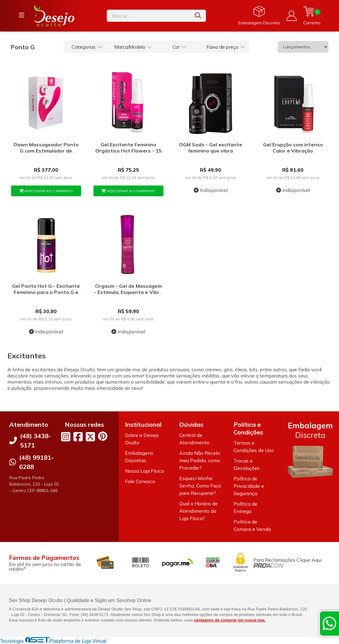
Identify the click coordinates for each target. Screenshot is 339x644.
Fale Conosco (140, 481)
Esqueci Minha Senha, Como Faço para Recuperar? (200, 486)
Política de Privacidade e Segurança (249, 486)
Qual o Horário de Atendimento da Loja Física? (198, 511)
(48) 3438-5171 (35, 440)
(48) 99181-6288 (36, 462)
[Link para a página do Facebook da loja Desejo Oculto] (78, 437)
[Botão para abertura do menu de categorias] (22, 15)
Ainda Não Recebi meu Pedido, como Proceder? (200, 460)
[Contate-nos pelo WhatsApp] (329, 623)
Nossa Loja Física (144, 471)
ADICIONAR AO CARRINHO (46, 191)
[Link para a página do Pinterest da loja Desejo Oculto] (103, 436)
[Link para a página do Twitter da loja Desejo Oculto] (90, 437)
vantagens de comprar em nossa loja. (230, 620)
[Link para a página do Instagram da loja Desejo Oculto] (66, 437)
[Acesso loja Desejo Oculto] (291, 16)
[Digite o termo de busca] (149, 16)
